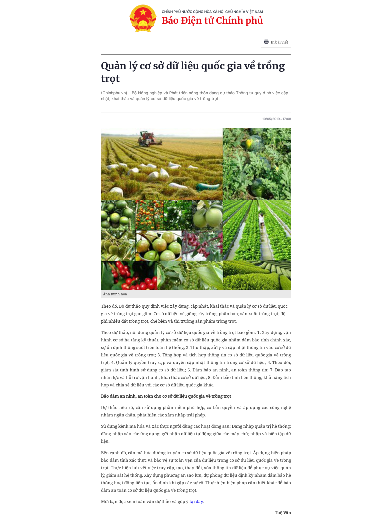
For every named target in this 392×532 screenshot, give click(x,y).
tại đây (196, 501)
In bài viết (276, 42)
